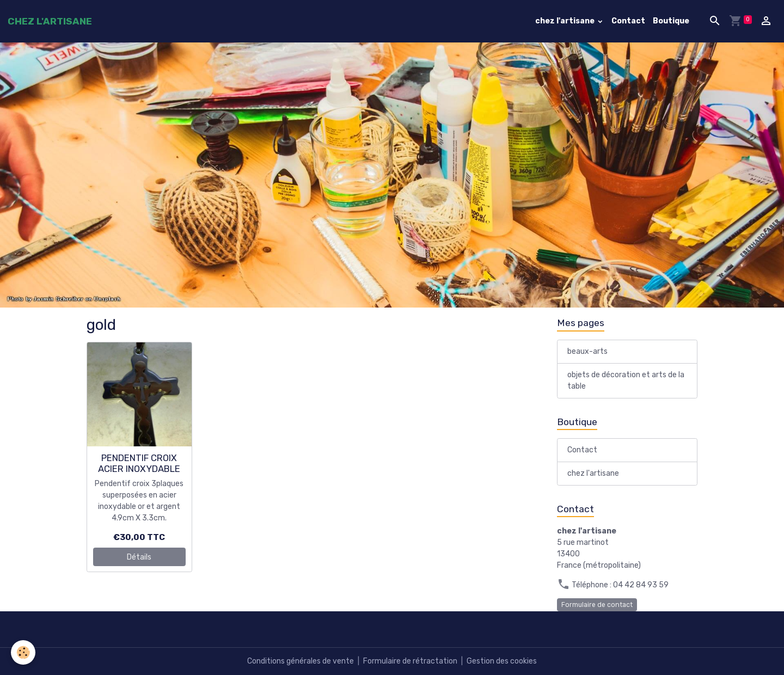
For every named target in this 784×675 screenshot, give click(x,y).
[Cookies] (23, 652)
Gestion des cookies (502, 661)
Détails (139, 557)
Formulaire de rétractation (410, 661)
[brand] (50, 21)
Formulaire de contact (597, 605)
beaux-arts (587, 351)
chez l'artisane (566, 21)
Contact (628, 21)
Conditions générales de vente (301, 661)
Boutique (671, 21)
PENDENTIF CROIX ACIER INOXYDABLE (139, 463)
